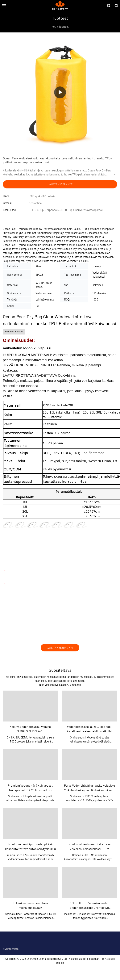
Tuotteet (64, 27)
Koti (54, 27)
